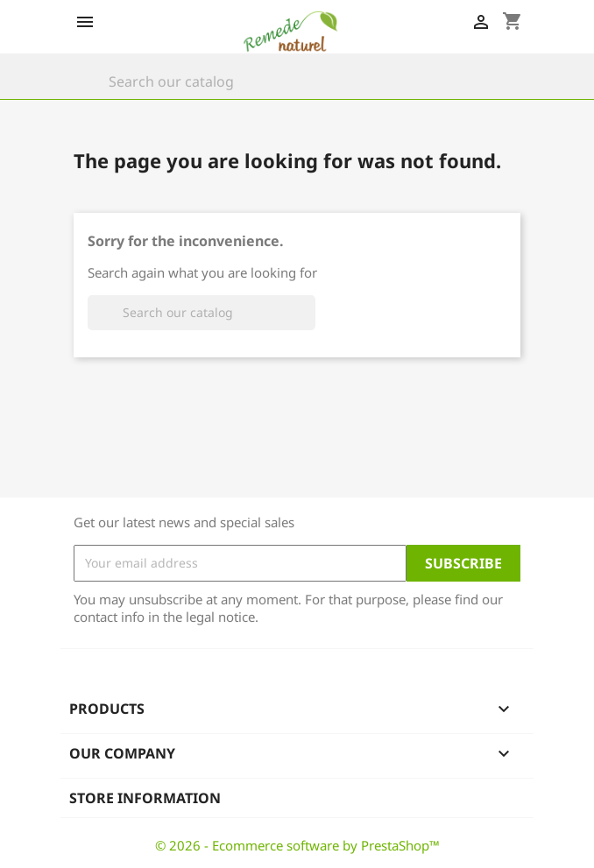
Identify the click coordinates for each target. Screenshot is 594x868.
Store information (145, 798)
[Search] (297, 81)
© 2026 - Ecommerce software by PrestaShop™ (297, 845)
